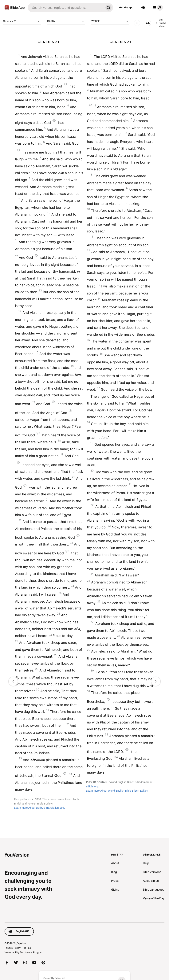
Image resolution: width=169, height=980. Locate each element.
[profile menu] (157, 8)
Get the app (126, 7)
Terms (27, 948)
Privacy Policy (13, 948)
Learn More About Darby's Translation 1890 (40, 808)
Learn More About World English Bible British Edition (117, 791)
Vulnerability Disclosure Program (24, 952)
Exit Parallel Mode (161, 23)
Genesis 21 (22, 21)
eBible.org (92, 786)
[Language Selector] (143, 8)
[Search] (66, 8)
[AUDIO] (137, 23)
